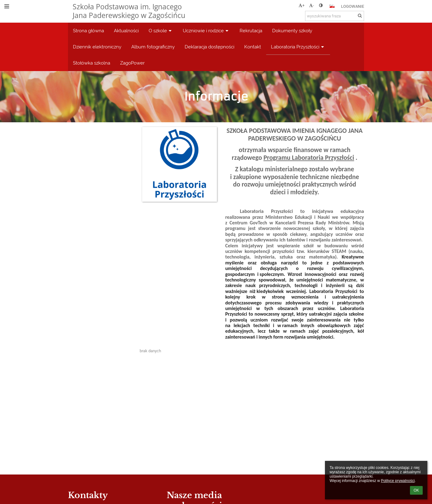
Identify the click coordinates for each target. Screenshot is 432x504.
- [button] (312, 5)
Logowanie (353, 6)
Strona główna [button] (88, 31)
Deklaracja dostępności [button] (209, 47)
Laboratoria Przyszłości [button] (298, 47)
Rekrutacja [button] (251, 31)
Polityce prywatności (398, 481)
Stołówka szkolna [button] (92, 63)
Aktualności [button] (126, 31)
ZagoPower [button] (132, 63)
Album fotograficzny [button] (153, 47)
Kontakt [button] (253, 47)
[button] (332, 6)
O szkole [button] (161, 31)
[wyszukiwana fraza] (335, 16)
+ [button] (301, 5)
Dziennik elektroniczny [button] (97, 47)
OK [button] (416, 490)
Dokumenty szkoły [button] (292, 31)
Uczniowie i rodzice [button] (206, 31)
